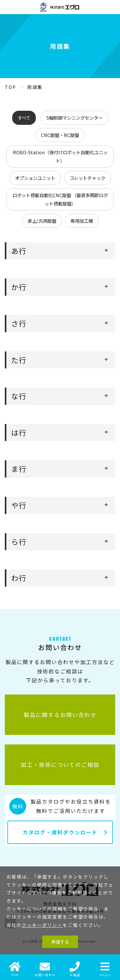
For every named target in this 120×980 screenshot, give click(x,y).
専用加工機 (82, 221)
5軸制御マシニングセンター (75, 118)
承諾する (60, 942)
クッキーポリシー (42, 925)
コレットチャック (87, 178)
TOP (10, 87)
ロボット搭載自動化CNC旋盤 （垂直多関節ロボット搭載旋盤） (60, 199)
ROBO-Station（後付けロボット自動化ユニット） (60, 156)
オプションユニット (35, 178)
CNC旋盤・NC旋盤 (60, 135)
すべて (24, 118)
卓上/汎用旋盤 (42, 221)
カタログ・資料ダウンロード (60, 832)
